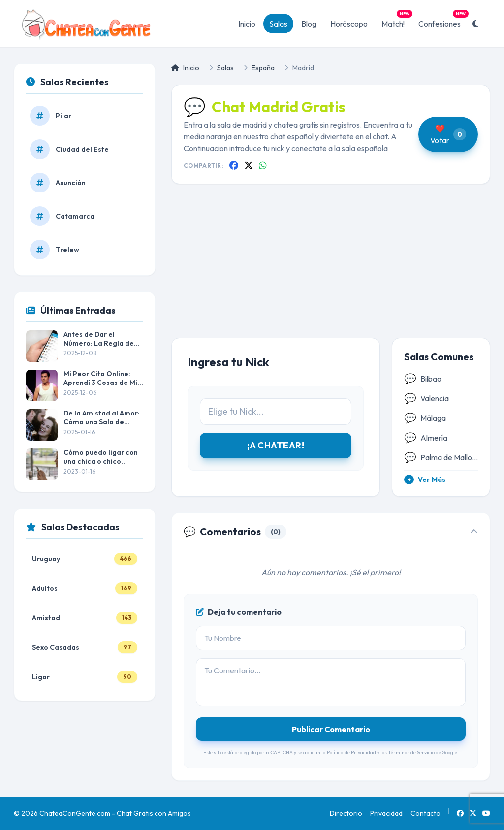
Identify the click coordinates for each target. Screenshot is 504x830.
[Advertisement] (331, 269)
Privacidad (386, 813)
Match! (396, 21)
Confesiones (442, 21)
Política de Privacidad (351, 752)
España (263, 68)
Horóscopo (349, 24)
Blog (309, 24)
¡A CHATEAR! (276, 445)
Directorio (346, 813)
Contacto (425, 813)
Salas (278, 24)
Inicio (247, 24)
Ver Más (425, 479)
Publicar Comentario (331, 729)
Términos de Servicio (411, 752)
